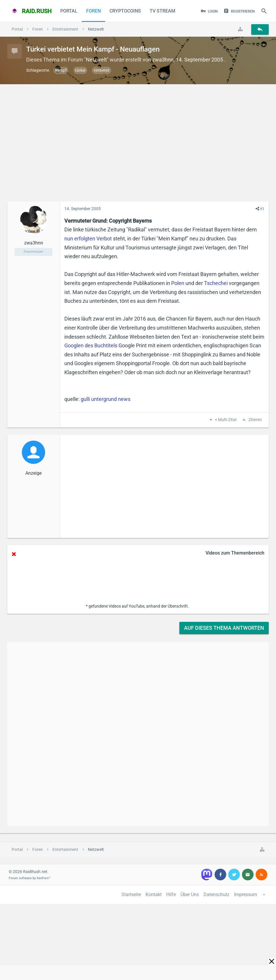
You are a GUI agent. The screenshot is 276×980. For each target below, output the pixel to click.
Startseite (131, 894)
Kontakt (154, 894)
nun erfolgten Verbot (88, 239)
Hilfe (171, 894)
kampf (61, 70)
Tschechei (216, 283)
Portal (69, 11)
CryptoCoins (125, 11)
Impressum (246, 894)
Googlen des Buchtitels (91, 345)
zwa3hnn (163, 60)
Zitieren (255, 420)
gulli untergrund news (106, 399)
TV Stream (162, 11)
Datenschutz (216, 894)
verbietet (102, 70)
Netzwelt (96, 60)
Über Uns (190, 894)
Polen (178, 283)
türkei (80, 70)
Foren (93, 11)
